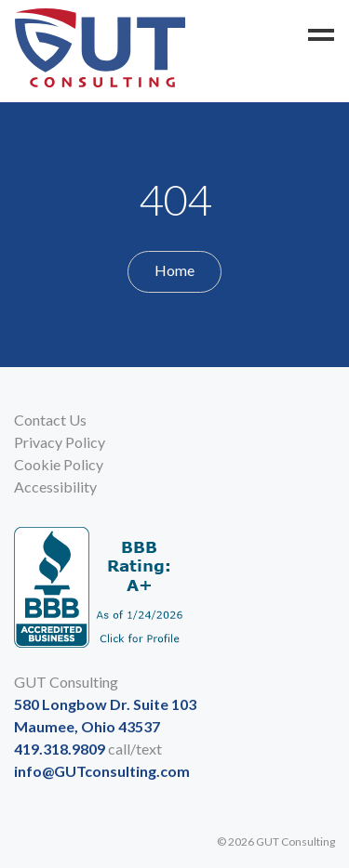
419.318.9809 (60, 749)
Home (174, 270)
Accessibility (55, 487)
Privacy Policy (60, 442)
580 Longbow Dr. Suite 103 (105, 704)
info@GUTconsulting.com (102, 771)
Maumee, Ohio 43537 (87, 726)
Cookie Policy (59, 464)
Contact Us (50, 420)
